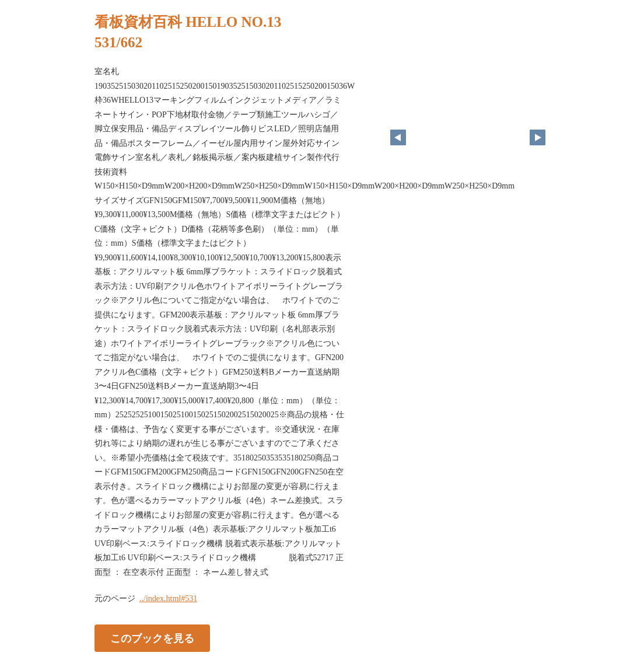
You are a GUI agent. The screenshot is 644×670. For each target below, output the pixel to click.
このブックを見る (152, 638)
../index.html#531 (168, 599)
